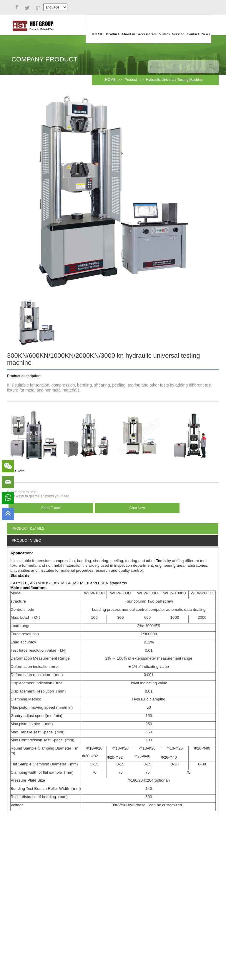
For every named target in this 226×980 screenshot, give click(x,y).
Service (178, 34)
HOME (98, 34)
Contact (193, 34)
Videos (164, 34)
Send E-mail (51, 508)
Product (112, 34)
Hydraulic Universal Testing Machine (174, 80)
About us (128, 34)
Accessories (147, 34)
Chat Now (137, 508)
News (206, 34)
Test (160, 561)
